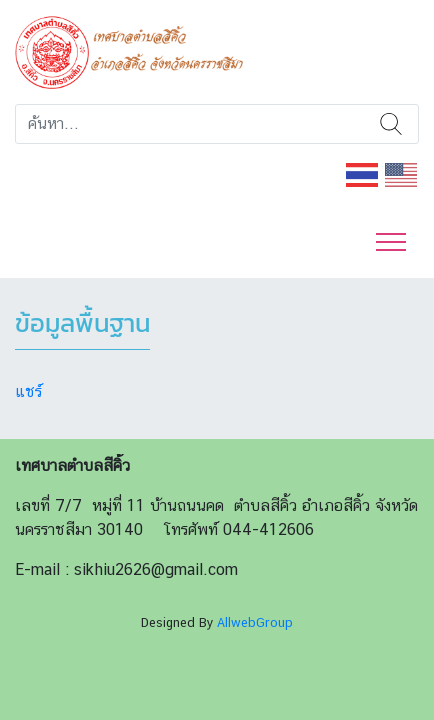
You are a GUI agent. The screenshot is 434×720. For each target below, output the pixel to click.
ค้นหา (390, 124)
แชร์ (28, 391)
